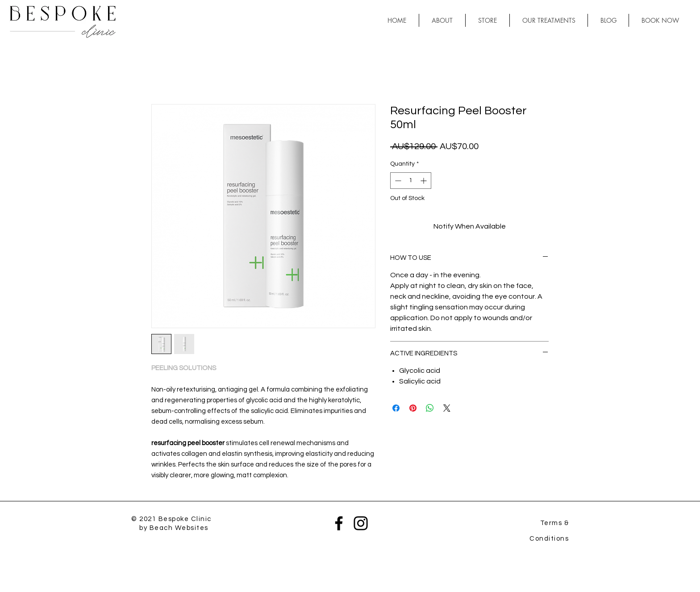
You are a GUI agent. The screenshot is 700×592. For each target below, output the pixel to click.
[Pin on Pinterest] (413, 408)
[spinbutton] (411, 181)
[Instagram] (361, 523)
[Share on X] (447, 408)
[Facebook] (339, 523)
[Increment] (424, 181)
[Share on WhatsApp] (430, 408)
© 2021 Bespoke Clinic (171, 519)
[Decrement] (397, 181)
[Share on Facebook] (396, 408)
